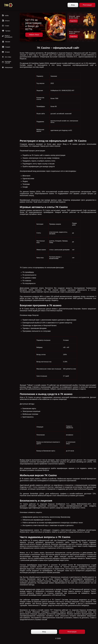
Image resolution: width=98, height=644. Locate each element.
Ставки (5, 26)
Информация (7, 67)
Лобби (5, 16)
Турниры (6, 31)
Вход (73, 5)
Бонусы (6, 21)
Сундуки (6, 47)
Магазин (6, 42)
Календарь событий (6, 62)
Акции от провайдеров (7, 36)
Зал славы (6, 57)
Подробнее (73, 21)
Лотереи (6, 52)
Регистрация (87, 5)
